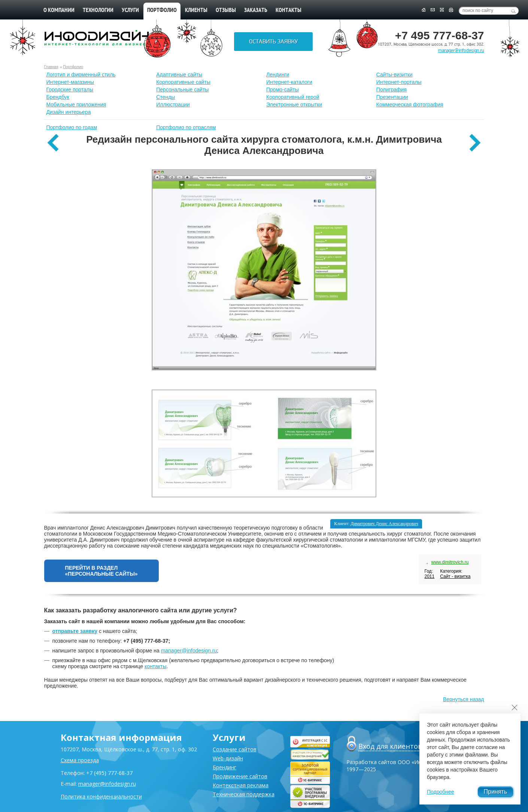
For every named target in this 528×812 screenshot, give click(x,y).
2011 (429, 576)
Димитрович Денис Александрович (384, 524)
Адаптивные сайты (179, 75)
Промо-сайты (283, 90)
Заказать (256, 10)
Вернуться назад (464, 699)
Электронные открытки (294, 104)
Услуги (130, 10)
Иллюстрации (173, 104)
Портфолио (73, 67)
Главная (51, 67)
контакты (156, 666)
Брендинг (224, 767)
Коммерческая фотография (410, 104)
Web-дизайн (228, 758)
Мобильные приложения (76, 104)
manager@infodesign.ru (461, 51)
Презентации (392, 97)
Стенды (166, 97)
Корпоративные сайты (183, 82)
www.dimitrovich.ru (450, 562)
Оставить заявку (273, 42)
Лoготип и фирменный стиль (81, 75)
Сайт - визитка (455, 576)
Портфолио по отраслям (186, 127)
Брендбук (58, 97)
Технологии (98, 10)
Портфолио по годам (72, 127)
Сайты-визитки (395, 75)
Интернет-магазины (70, 82)
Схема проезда (80, 760)
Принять (496, 792)
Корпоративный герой (293, 97)
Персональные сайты (182, 90)
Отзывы (226, 10)
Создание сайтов (235, 749)
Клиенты (196, 10)
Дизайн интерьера (69, 112)
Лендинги (278, 75)
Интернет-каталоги (289, 82)
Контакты (289, 10)
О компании (59, 10)
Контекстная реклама (241, 785)
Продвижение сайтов (240, 776)
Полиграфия (392, 90)
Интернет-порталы (399, 82)
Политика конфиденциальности (101, 796)
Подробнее (441, 792)
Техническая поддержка (244, 794)
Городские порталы (70, 90)
